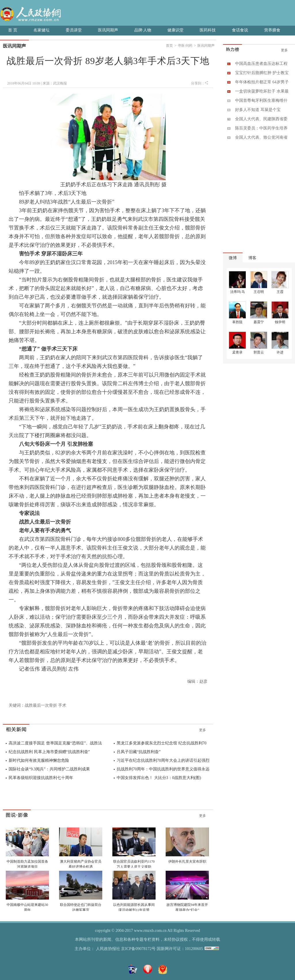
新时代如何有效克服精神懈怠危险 (39, 760)
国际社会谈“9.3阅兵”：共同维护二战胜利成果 (49, 769)
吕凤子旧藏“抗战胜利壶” (139, 752)
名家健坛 (41, 30)
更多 (203, 730)
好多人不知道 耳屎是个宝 (258, 110)
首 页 (13, 30)
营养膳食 (272, 30)
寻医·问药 (185, 46)
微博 (233, 258)
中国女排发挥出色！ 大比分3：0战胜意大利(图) (159, 778)
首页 (169, 46)
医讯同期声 (108, 30)
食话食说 (240, 30)
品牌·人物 (143, 30)
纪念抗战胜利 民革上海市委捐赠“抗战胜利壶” (49, 752)
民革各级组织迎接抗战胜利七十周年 (41, 778)
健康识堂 (175, 30)
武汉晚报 (60, 83)
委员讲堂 (74, 30)
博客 (252, 258)
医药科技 (208, 30)
